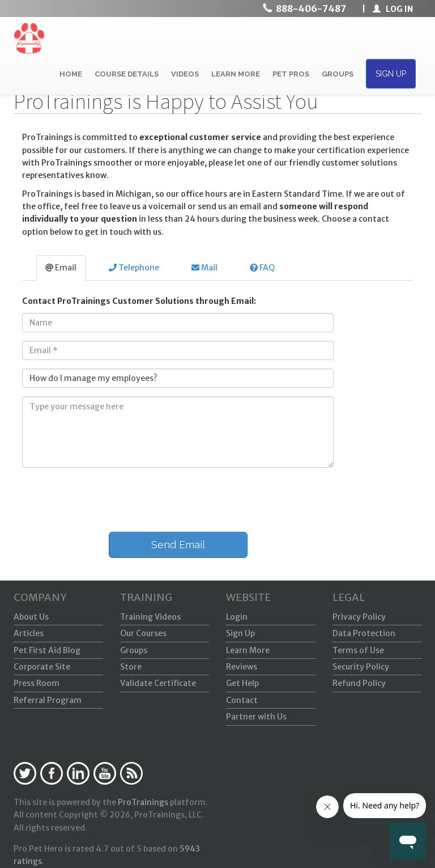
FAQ (262, 268)
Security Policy (361, 667)
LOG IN (393, 9)
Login (237, 617)
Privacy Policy (359, 617)
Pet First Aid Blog (47, 650)
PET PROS (291, 74)
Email (61, 268)
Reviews (242, 667)
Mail (204, 268)
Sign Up (240, 633)
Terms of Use (358, 650)
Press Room (37, 683)
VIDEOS (185, 74)
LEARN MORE (236, 74)
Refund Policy (359, 683)
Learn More (248, 650)
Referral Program (48, 700)
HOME (71, 74)
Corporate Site (42, 667)
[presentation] (100, 498)
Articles (29, 633)
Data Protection (364, 633)
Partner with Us (256, 717)
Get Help (242, 683)
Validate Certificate (158, 683)
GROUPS (338, 74)
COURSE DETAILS (127, 74)
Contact (242, 700)
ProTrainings (143, 802)
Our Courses (143, 633)
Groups (134, 650)
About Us (31, 617)
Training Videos (150, 617)
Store (131, 667)
